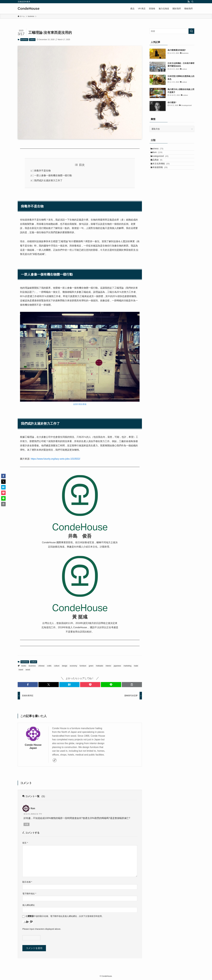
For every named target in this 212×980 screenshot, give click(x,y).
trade (136, 666)
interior (108, 666)
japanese (117, 666)
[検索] (192, 2)
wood (28, 670)
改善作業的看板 (80, 404)
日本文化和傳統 (163, 174)
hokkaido (100, 666)
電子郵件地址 (29, 894)
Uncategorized (162, 162)
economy (74, 666)
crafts (49, 666)
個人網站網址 (29, 905)
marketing (127, 666)
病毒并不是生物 (42, 171)
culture (32, 40)
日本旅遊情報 (162, 180)
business (24, 40)
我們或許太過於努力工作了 (48, 180)
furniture (83, 666)
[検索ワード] (172, 31)
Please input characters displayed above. (42, 929)
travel (21, 670)
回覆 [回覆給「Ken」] (26, 824)
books (24, 666)
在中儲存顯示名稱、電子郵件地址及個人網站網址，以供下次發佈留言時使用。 (65, 916)
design (65, 666)
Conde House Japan (33, 746)
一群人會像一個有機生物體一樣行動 (53, 175)
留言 (25, 843)
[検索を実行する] (191, 31)
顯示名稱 (27, 882)
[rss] (189, 2)
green (91, 666)
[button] (28, 685)
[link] (55, 760)
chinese (41, 666)
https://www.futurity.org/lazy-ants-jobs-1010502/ (56, 459)
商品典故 (159, 168)
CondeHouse (29, 9)
